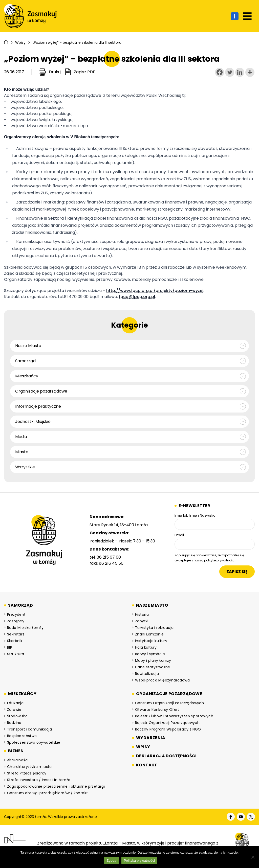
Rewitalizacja (147, 674)
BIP (10, 647)
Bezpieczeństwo (22, 736)
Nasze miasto (152, 605)
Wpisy (143, 747)
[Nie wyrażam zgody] (253, 857)
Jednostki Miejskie (33, 421)
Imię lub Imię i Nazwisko (195, 515)
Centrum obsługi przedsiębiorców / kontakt (47, 793)
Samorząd (25, 361)
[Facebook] (220, 72)
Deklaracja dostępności (166, 756)
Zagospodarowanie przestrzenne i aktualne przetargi (56, 786)
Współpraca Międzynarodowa (162, 680)
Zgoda (112, 861)
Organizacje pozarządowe (41, 391)
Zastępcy (16, 621)
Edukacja (15, 703)
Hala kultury (146, 647)
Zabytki (142, 621)
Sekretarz (16, 634)
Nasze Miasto (28, 346)
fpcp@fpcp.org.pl (137, 297)
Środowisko (17, 716)
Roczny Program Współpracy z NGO (168, 729)
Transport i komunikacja (29, 729)
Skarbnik (15, 641)
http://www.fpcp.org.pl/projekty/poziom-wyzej (155, 291)
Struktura (16, 654)
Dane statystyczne (153, 667)
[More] (250, 72)
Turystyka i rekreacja (154, 628)
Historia (142, 614)
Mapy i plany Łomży (153, 660)
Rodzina (14, 723)
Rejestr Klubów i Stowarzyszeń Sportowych (174, 716)
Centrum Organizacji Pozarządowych (169, 703)
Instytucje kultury (151, 641)
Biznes (16, 751)
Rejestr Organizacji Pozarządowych (167, 723)
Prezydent (16, 614)
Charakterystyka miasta (29, 767)
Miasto (22, 452)
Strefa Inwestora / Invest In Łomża (39, 780)
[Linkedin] (240, 72)
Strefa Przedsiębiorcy (27, 773)
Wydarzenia (151, 738)
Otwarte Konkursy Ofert (157, 710)
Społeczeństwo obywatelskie (34, 742)
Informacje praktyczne (38, 406)
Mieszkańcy (27, 376)
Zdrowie (14, 710)
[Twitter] (230, 72)
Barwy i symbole (150, 654)
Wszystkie (25, 467)
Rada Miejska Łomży (25, 628)
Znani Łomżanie (149, 634)
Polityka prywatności (139, 861)
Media (21, 437)
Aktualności (18, 760)
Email (179, 535)
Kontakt (147, 765)
